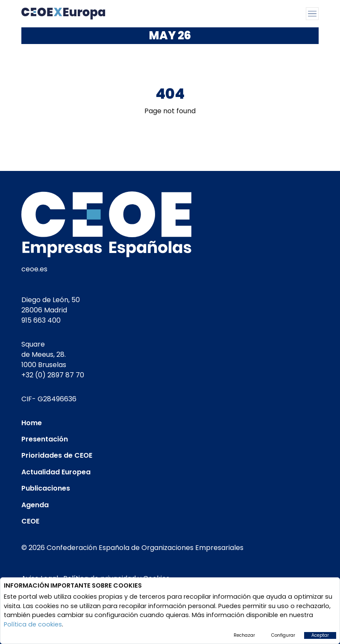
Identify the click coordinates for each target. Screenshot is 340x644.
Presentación (45, 439)
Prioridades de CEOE (57, 455)
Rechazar (244, 635)
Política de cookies (33, 624)
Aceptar (320, 635)
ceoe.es (34, 269)
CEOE (30, 521)
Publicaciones (46, 488)
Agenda (35, 505)
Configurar (283, 635)
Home (32, 423)
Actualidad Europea (56, 472)
